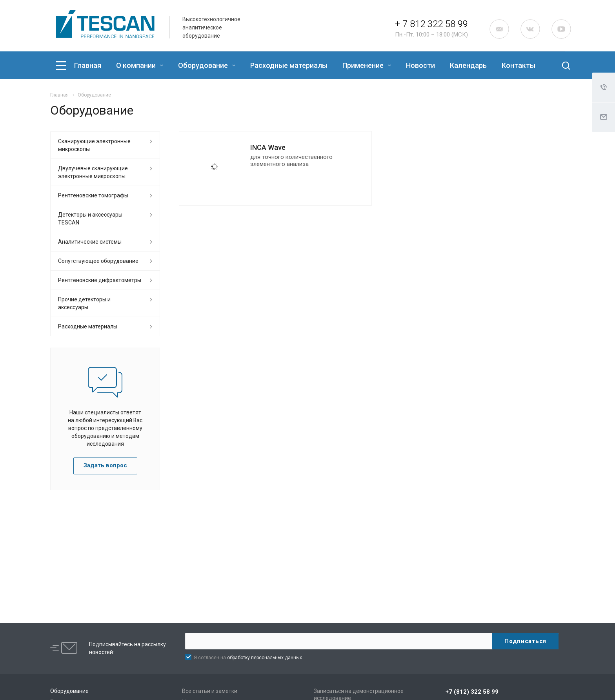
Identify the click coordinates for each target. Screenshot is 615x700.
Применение (367, 65)
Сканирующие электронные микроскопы (94, 145)
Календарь (468, 65)
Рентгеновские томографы (93, 195)
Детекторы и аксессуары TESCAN (90, 219)
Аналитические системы (90, 242)
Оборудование (207, 65)
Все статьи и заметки (210, 691)
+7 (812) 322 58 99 (472, 692)
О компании (140, 65)
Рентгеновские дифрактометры (100, 280)
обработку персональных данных (265, 658)
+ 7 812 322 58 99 (431, 24)
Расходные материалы (289, 65)
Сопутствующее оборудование (98, 261)
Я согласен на (248, 658)
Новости (420, 65)
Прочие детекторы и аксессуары (84, 303)
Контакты (519, 65)
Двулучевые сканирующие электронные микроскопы (93, 172)
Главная (88, 65)
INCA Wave (268, 147)
